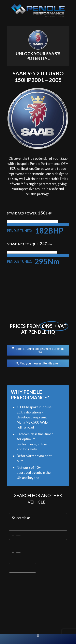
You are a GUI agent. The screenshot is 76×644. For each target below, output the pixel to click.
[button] (38, 635)
